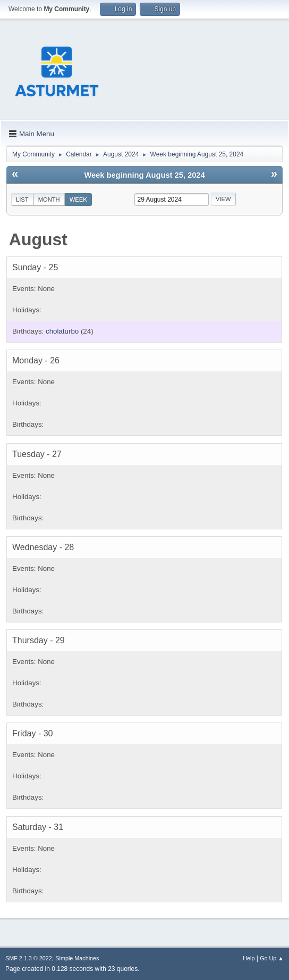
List (22, 200)
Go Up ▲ (272, 958)
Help (249, 958)
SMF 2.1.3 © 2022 (29, 958)
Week (79, 200)
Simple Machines (77, 958)
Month (49, 200)
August (38, 239)
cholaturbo (62, 331)
